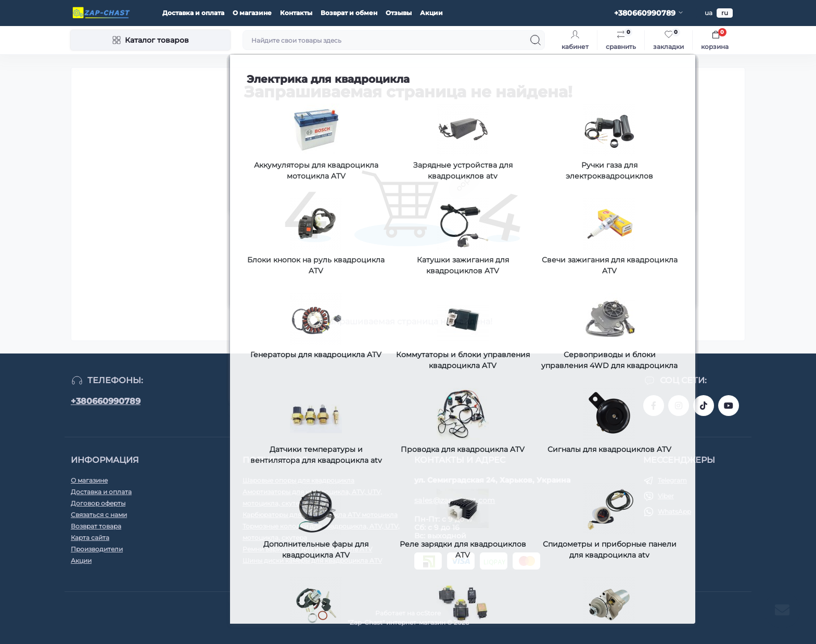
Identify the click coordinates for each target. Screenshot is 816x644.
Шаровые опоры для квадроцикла (298, 480)
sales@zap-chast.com (455, 500)
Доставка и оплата (193, 13)
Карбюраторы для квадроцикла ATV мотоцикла (320, 515)
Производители (97, 549)
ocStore (429, 613)
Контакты (296, 13)
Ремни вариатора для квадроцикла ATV (307, 549)
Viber (666, 496)
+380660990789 (106, 401)
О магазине (252, 13)
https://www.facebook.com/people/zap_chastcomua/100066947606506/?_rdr (654, 406)
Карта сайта (90, 538)
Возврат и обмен (349, 13)
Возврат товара (96, 526)
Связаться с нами (99, 515)
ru (725, 13)
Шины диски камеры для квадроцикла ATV (312, 560)
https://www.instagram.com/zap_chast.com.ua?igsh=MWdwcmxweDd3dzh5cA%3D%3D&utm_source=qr (679, 406)
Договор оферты (98, 503)
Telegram (672, 480)
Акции (431, 13)
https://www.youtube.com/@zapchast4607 (729, 406)
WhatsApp (674, 512)
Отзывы (399, 13)
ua (709, 13)
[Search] (535, 40)
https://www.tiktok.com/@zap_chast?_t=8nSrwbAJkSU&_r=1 (704, 406)
